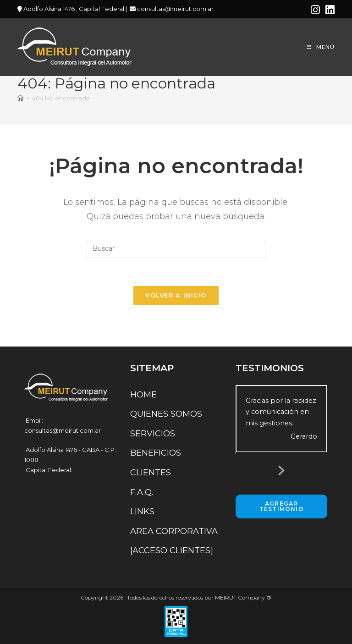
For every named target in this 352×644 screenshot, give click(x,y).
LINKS (142, 512)
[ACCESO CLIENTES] (172, 550)
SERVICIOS (153, 434)
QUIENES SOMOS (166, 414)
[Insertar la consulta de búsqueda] (176, 249)
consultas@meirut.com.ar (175, 9)
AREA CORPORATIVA (174, 531)
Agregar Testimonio (282, 506)
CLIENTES (151, 473)
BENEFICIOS (156, 453)
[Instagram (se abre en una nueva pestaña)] (315, 10)
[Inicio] (20, 98)
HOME (143, 395)
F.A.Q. (142, 492)
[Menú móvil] (321, 47)
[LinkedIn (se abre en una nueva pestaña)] (329, 10)
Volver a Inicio (176, 295)
